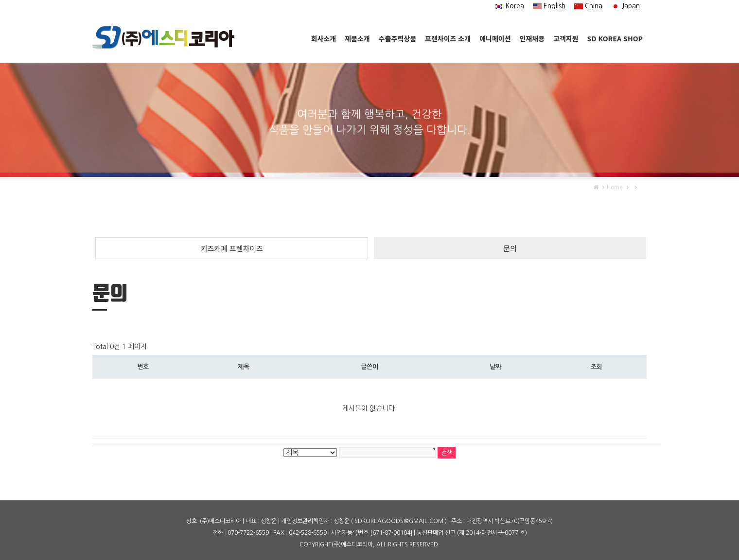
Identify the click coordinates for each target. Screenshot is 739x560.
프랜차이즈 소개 (448, 38)
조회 (596, 367)
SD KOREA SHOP (615, 38)
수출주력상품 (397, 38)
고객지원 (566, 38)
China (588, 6)
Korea (509, 6)
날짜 (495, 367)
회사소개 (324, 38)
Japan (625, 6)
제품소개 (357, 38)
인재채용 (532, 38)
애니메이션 (495, 38)
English (549, 6)
